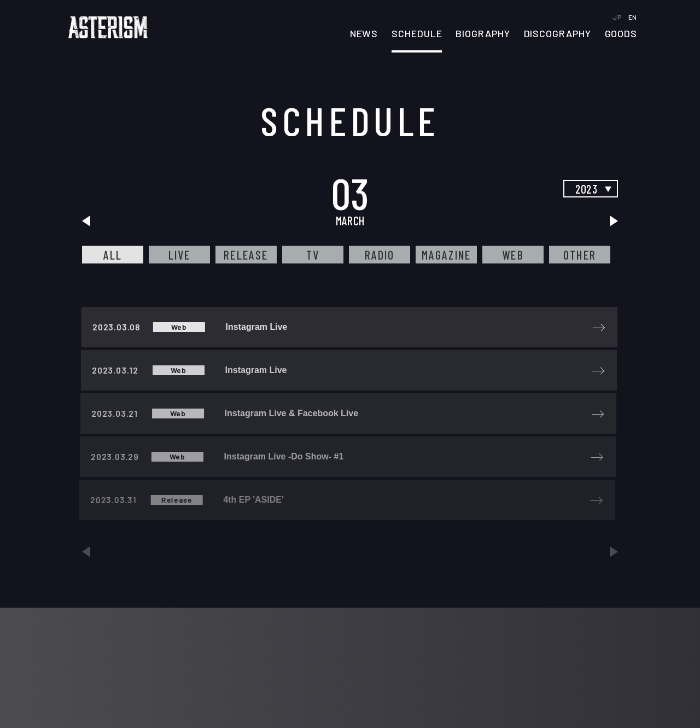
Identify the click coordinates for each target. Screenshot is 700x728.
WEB (513, 255)
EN (633, 17)
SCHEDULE (417, 34)
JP (618, 17)
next (612, 221)
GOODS (621, 34)
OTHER (580, 255)
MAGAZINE (447, 255)
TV (313, 255)
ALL (113, 255)
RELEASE (246, 255)
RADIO (380, 255)
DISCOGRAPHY (558, 34)
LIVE (180, 255)
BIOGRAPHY (483, 34)
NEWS (364, 34)
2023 (586, 189)
